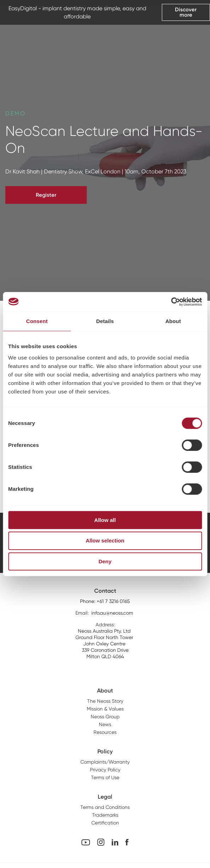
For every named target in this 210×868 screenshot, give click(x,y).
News (105, 724)
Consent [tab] (37, 321)
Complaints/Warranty (105, 762)
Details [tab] (105, 321)
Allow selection (105, 541)
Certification (105, 823)
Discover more (186, 12)
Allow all (105, 520)
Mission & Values (105, 709)
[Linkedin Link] (115, 843)
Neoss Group (105, 717)
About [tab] (173, 321)
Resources (105, 732)
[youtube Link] (86, 843)
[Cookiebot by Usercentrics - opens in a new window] (171, 302)
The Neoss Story (105, 701)
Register (46, 195)
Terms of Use (105, 777)
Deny (105, 561)
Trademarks (105, 815)
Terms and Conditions (105, 807)
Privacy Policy (105, 770)
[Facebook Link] (127, 843)
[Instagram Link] (101, 843)
